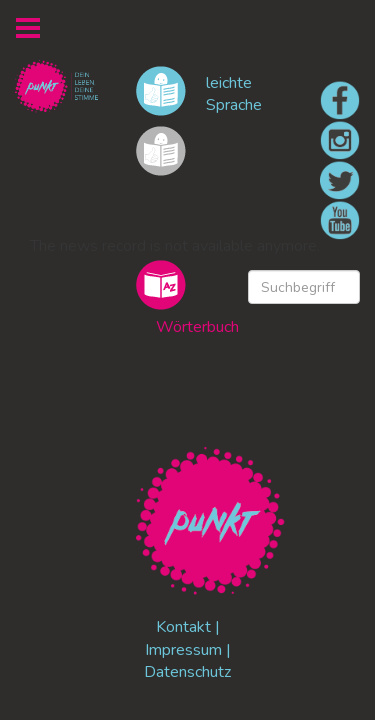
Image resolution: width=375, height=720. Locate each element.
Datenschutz (187, 672)
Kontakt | (188, 627)
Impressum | (188, 650)
